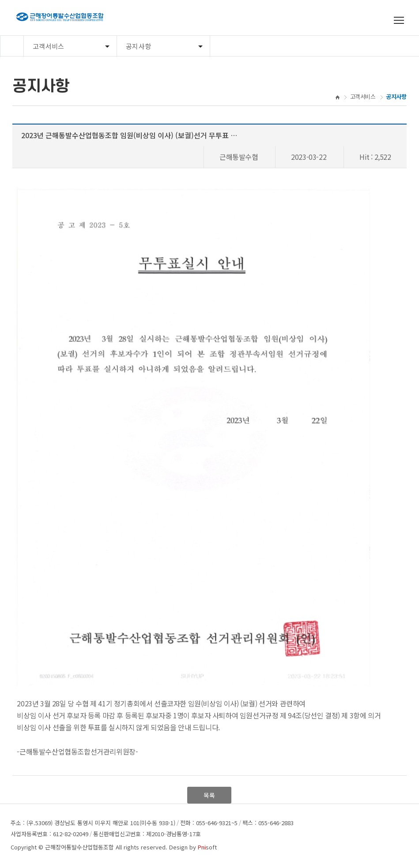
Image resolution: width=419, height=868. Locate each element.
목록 (209, 795)
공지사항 (138, 46)
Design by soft (193, 847)
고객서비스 (48, 46)
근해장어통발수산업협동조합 (79, 847)
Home (12, 46)
